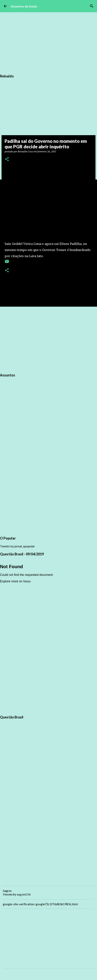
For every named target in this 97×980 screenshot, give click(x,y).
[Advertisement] (48, 339)
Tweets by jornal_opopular (17, 546)
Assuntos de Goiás (24, 6)
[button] (7, 159)
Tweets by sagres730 (17, 895)
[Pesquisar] (92, 6)
